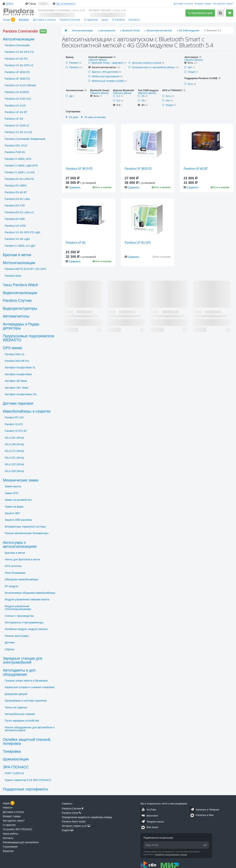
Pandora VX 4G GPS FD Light (22, 232)
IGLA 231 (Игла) (14, 458)
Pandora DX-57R (15, 206)
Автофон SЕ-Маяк (16, 381)
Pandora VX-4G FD (16, 59)
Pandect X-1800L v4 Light (20, 246)
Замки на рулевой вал (18, 500)
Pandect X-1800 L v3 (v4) (20, 172)
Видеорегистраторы (20, 308)
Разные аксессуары (17, 636)
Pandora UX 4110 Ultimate (20, 85)
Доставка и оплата (183, 4)
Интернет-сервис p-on (74, 826)
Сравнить (75, 187)
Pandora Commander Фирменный (25, 139)
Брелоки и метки (17, 255)
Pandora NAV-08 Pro (17, 361)
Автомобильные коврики (20, 714)
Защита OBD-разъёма (18, 520)
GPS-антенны (13, 566)
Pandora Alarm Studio (74, 821)
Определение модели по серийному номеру (87, 817)
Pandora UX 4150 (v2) (18, 99)
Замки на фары (14, 507)
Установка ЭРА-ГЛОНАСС (18, 829)
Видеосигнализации (20, 293)
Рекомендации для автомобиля (21, 842)
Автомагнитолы (16, 316)
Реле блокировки (15, 573)
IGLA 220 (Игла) (14, 464)
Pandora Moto (13, 276)
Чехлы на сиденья (16, 707)
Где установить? (66, 4)
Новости (8, 808)
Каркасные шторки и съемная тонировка (30, 687)
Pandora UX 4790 (15, 226)
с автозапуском (107, 30)
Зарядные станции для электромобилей (23, 660)
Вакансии (8, 851)
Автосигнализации (82, 30)
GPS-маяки (12, 348)
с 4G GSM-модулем (188, 30)
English (66, 830)
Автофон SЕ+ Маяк (17, 388)
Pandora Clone (70, 813)
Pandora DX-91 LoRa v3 (19, 212)
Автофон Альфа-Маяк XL (20, 367)
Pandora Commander (20, 31)
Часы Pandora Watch (21, 285)
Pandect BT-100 (14, 417)
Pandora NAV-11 (15, 354)
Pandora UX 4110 (15, 106)
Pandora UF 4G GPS (138, 242)
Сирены (10, 649)
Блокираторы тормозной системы (25, 527)
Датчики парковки (18, 403)
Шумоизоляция (16, 759)
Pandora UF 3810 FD (79, 168)
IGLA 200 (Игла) (14, 471)
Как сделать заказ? (223, 4)
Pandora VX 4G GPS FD (19, 52)
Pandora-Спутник (70, 20)
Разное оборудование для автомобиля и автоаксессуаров (30, 729)
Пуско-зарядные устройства (22, 721)
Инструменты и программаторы (24, 622)
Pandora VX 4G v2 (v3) (18, 132)
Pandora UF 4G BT (196, 168)
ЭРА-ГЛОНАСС (16, 767)
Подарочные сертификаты (25, 789)
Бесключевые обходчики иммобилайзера (30, 593)
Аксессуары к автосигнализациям (20, 545)
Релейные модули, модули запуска (26, 629)
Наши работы (11, 834)
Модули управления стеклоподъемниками (18, 608)
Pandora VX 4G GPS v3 (19, 65)
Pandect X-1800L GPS (18, 159)
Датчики (10, 642)
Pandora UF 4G (76, 242)
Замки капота (13, 486)
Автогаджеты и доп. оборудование (20, 672)
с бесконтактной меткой (158, 30)
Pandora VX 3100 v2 (17, 126)
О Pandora (118, 20)
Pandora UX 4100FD (17, 92)
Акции (7, 20)
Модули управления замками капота (27, 599)
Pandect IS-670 (14, 424)
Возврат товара (203, 4)
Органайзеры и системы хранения (26, 701)
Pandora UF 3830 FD (138, 168)
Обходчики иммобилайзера (21, 579)
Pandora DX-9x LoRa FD (19, 179)
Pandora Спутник (17, 300)
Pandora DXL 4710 (16, 146)
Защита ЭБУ (12, 513)
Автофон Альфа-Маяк (18, 374)
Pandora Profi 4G (15, 152)
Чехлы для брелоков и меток (22, 559)
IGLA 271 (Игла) (14, 451)
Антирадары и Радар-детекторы (21, 326)
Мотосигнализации (19, 263)
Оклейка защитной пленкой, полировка (27, 742)
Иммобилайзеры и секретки (27, 411)
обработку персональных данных (171, 854)
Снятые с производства (19, 616)
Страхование (10, 847)
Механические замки (21, 480)
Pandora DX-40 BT (16, 192)
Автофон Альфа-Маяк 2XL (21, 394)
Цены (105, 20)
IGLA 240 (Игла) (14, 444)
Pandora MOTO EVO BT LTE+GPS (25, 269)
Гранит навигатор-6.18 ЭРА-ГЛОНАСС (28, 780)
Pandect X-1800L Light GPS (21, 166)
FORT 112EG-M (14, 773)
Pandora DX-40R (15, 219)
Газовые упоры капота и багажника (26, 681)
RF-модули (11, 586)
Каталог (24, 20)
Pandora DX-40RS (16, 186)
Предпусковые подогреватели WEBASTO (28, 338)
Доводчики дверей (16, 694)
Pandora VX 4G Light (17, 239)
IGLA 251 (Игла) (14, 438)
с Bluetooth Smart (130, 30)
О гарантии (91, 20)
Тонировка (12, 751)
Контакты (134, 20)
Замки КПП (11, 493)
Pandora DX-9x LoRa (17, 199)
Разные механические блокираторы (27, 533)
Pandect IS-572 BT (16, 431)
